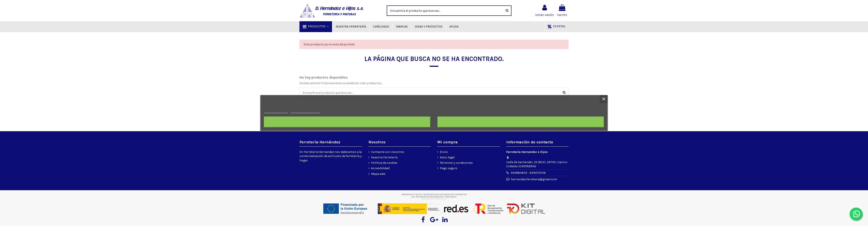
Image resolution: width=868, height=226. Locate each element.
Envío (444, 152)
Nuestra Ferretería (384, 157)
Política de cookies (384, 163)
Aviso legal (447, 157)
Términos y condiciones (456, 163)
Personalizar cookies (305, 111)
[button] (316, 27)
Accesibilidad (380, 168)
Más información (276, 111)
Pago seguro (449, 168)
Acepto (521, 122)
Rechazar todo (347, 122)
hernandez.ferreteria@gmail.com (534, 179)
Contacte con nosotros (388, 152)
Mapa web (378, 174)
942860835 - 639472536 (528, 173)
